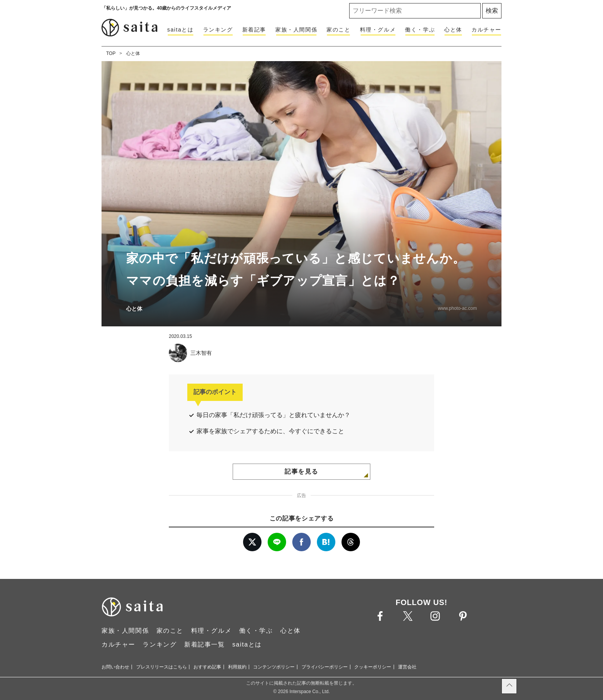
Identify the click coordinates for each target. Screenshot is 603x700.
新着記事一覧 (205, 644)
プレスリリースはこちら (162, 667)
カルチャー (486, 30)
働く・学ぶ (420, 30)
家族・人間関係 (296, 30)
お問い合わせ (115, 667)
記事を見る (301, 471)
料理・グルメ (378, 30)
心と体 (453, 30)
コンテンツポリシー (274, 667)
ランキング (218, 30)
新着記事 (254, 30)
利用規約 (237, 667)
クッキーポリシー (373, 667)
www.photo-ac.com (457, 308)
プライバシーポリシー (325, 667)
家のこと (338, 30)
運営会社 (407, 667)
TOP (111, 53)
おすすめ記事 (207, 667)
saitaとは (181, 30)
